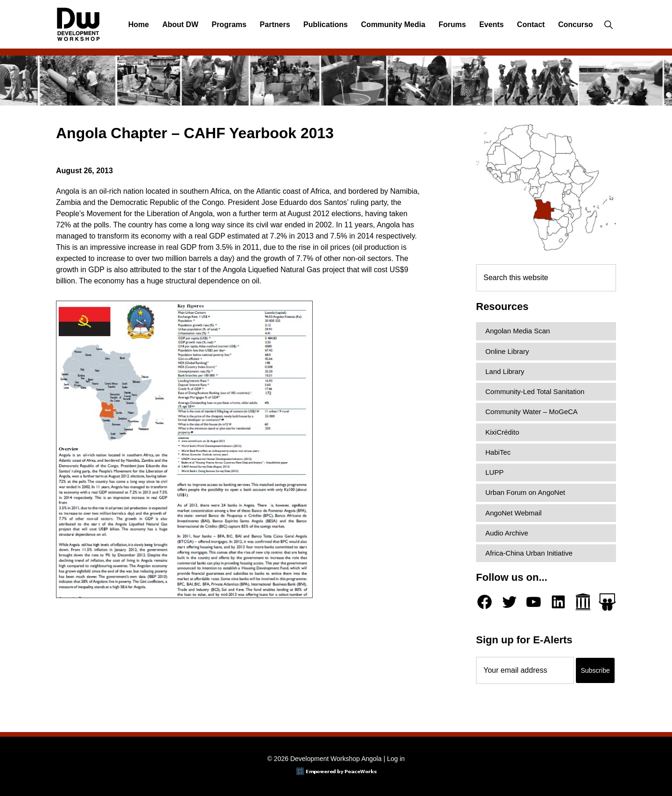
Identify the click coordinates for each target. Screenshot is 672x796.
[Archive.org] (583, 602)
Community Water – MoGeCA (532, 412)
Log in (396, 759)
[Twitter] (509, 602)
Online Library (507, 351)
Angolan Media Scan (518, 331)
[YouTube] (534, 602)
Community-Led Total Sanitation (535, 391)
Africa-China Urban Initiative (529, 553)
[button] (608, 25)
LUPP (494, 472)
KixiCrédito (502, 432)
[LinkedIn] (558, 602)
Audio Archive (507, 533)
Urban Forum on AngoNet (525, 492)
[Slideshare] (607, 602)
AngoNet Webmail (514, 513)
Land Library (505, 371)
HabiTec (498, 452)
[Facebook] (485, 602)
